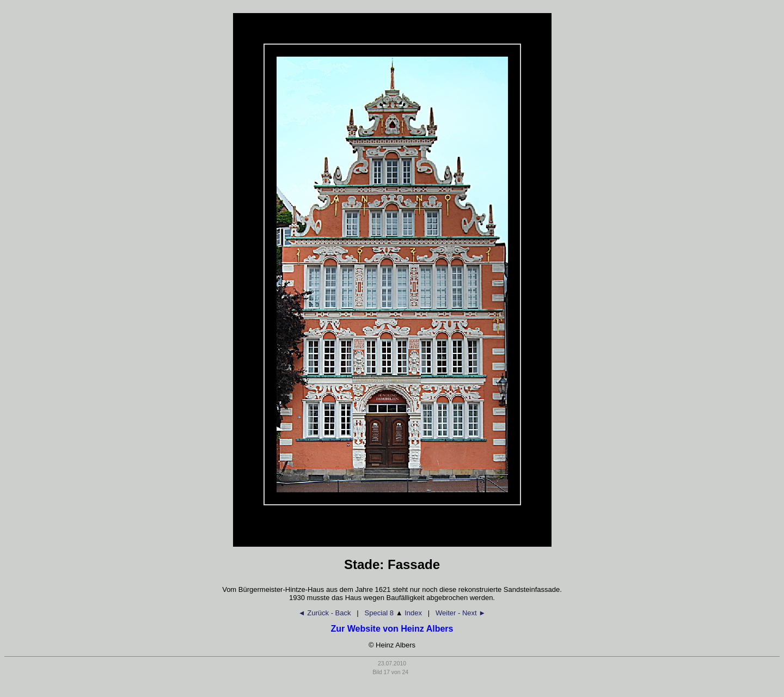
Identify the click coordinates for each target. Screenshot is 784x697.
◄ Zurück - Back (325, 613)
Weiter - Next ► (461, 613)
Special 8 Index (393, 613)
